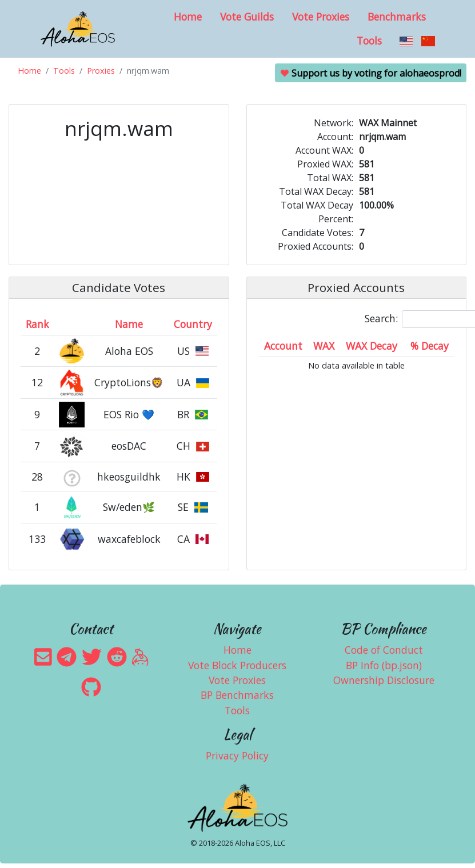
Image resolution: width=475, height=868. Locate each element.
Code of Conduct (384, 650)
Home (188, 17)
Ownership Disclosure (384, 680)
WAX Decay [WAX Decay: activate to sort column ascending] (372, 346)
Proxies (101, 71)
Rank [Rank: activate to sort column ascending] (37, 324)
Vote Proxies (321, 17)
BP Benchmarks (237, 695)
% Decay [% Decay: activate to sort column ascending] (430, 346)
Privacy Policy (237, 755)
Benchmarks (397, 17)
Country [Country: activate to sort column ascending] (193, 324)
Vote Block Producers (237, 665)
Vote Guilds (247, 17)
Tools (369, 41)
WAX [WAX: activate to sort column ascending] (324, 346)
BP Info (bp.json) (384, 665)
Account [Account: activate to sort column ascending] (283, 346)
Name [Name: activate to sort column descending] (129, 324)
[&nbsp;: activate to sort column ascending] (71, 325)
